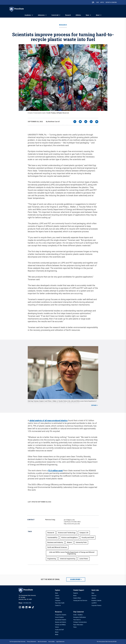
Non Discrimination (42, 642)
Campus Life (84, 533)
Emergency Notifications (80, 617)
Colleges (57, 598)
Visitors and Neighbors (69, 538)
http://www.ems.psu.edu (72, 524)
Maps (93, 593)
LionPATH (94, 603)
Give (98, 2)
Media (57, 635)
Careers (57, 596)
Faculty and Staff (88, 538)
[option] (25, 603)
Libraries (94, 598)
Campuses (58, 600)
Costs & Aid (55, 15)
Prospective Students (61, 615)
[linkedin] (86, 122)
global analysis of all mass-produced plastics (48, 421)
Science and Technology (67, 533)
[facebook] (75, 122)
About (98, 15)
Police (75, 627)
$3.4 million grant (55, 471)
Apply (102, 2)
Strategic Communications (80, 622)
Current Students (59, 617)
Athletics (78, 15)
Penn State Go (77, 620)
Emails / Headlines (78, 615)
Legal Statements (60, 642)
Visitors (57, 627)
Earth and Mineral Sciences (57, 547)
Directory (94, 596)
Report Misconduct (78, 625)
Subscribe (75, 579)
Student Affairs (77, 598)
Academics (28, 15)
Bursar (75, 596)
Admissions (41, 15)
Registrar (76, 593)
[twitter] (80, 122)
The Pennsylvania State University (17, 642)
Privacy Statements (32, 642)
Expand (94, 405)
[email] (91, 122)
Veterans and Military (60, 625)
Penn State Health (60, 603)
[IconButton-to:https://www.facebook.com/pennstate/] (23, 607)
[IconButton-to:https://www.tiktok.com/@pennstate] (33, 607)
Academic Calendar (96, 600)
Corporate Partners (96, 605)
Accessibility (52, 642)
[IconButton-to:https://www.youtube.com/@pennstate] (30, 607)
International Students (61, 620)
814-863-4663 (76, 522)
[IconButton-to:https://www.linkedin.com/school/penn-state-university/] (26, 607)
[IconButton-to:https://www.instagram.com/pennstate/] (20, 607)
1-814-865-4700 (27, 603)
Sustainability (52, 538)
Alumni (69, 542)
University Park (81, 542)
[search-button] (93, 2)
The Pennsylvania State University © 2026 (107, 642)
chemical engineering (68, 559)
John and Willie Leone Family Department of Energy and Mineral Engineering (72, 553)
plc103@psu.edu (69, 520)
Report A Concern (111, 2)
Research (68, 15)
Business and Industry (55, 542)
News (87, 15)
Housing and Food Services (80, 600)
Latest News (84, 559)
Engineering (52, 559)
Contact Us (58, 605)
